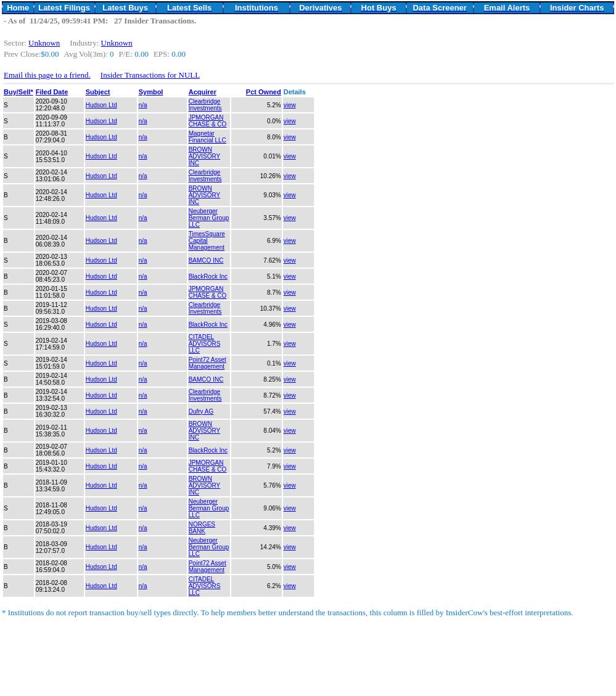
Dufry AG (201, 411)
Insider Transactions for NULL (150, 75)
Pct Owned (264, 92)
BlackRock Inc (208, 276)
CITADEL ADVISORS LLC (205, 344)
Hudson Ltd (101, 105)
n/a (143, 105)
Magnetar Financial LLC (207, 137)
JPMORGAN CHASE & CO (208, 121)
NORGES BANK (202, 528)
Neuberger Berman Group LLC (209, 218)
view (290, 105)
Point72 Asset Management (207, 363)
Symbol (151, 92)
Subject (98, 92)
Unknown (44, 43)
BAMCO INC (206, 260)
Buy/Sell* (18, 92)
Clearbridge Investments (205, 105)
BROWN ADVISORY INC (205, 156)
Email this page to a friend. (47, 75)
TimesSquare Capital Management (207, 241)
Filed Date (52, 92)
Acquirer (203, 92)
